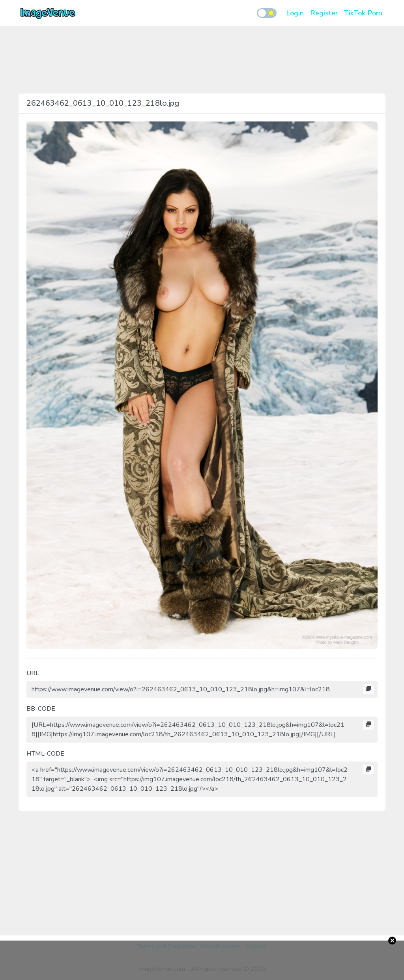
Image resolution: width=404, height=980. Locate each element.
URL (33, 673)
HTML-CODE (45, 754)
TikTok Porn (363, 13)
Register (324, 13)
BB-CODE (41, 709)
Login (295, 13)
